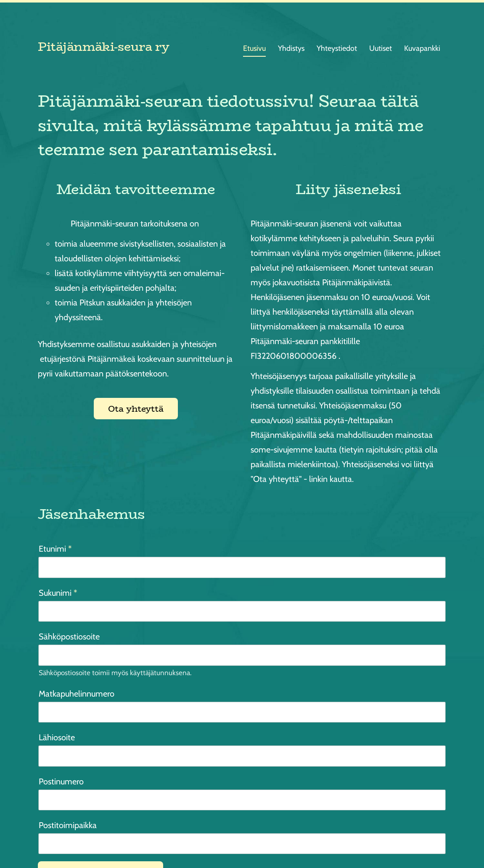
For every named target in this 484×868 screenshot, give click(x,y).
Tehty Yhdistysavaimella (421, 841)
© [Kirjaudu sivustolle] (41, 842)
